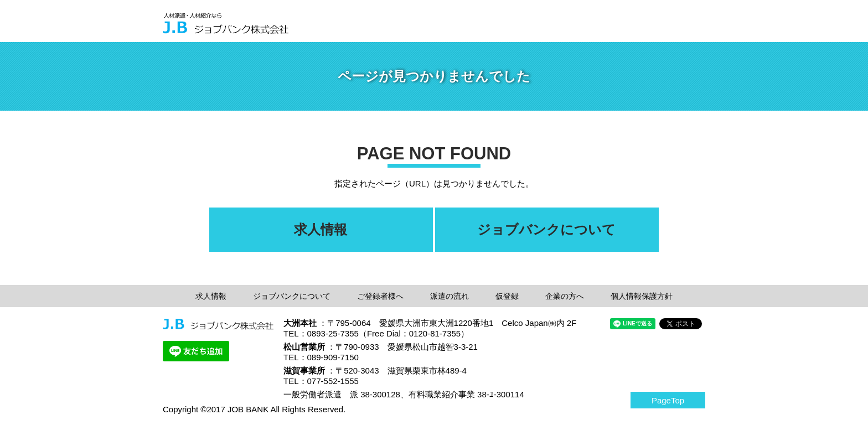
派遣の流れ (449, 296)
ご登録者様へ (380, 296)
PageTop (668, 400)
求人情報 (211, 296)
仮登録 (507, 296)
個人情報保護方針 (642, 296)
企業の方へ (565, 296)
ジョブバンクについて (292, 296)
